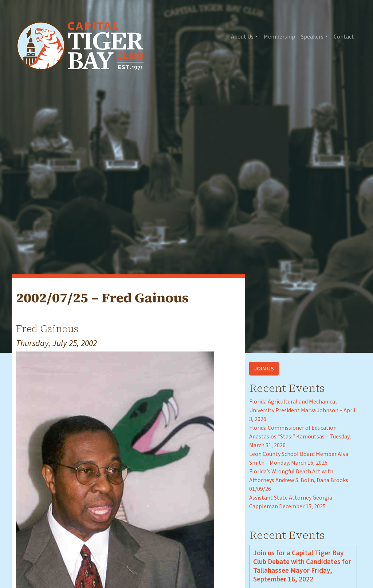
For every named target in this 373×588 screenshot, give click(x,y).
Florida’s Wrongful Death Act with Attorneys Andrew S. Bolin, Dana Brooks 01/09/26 (299, 480)
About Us (242, 37)
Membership (279, 37)
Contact (344, 37)
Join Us (264, 369)
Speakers (312, 37)
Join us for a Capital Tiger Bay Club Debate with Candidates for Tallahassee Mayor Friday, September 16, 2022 (302, 566)
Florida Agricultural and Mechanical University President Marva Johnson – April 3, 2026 (302, 410)
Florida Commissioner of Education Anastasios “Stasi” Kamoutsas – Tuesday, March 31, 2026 (300, 437)
